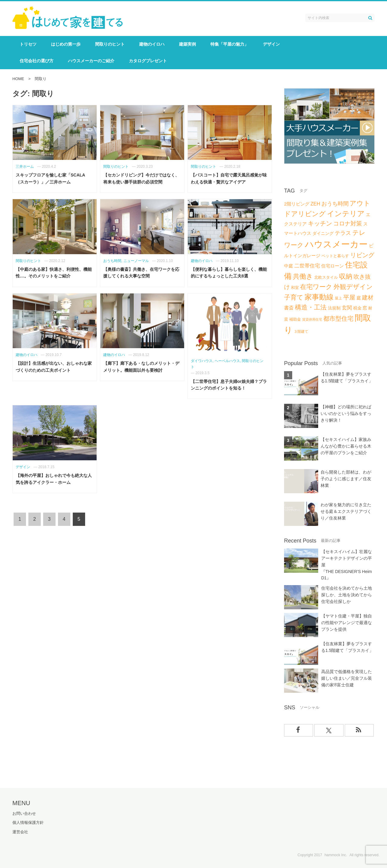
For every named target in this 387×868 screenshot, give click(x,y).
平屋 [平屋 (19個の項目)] (349, 297)
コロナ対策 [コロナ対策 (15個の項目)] (348, 223)
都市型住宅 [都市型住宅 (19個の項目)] (338, 319)
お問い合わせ (24, 813)
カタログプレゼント (148, 61)
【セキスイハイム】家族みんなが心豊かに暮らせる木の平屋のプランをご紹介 (346, 446)
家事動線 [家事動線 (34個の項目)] (319, 297)
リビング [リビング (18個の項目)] (362, 255)
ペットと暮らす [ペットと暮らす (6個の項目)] (335, 256)
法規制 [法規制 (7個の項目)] (334, 308)
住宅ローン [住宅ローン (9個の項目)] (333, 266)
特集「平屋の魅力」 (229, 44)
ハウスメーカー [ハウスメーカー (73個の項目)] (336, 244)
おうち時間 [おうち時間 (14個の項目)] (335, 204)
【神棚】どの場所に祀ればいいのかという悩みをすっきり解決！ (346, 413)
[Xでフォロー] (329, 730)
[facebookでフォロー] (299, 730)
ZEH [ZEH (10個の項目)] (315, 204)
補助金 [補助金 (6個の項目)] (295, 319)
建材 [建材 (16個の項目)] (368, 298)
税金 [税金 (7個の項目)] (357, 308)
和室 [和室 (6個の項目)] (295, 288)
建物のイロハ (152, 44)
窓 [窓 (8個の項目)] (365, 308)
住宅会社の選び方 (37, 61)
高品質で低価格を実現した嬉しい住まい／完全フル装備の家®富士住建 (347, 678)
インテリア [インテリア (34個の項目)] (346, 214)
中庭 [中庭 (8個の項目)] (289, 266)
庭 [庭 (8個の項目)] (359, 298)
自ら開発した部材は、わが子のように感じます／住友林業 (346, 479)
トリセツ (28, 44)
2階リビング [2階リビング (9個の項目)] (297, 204)
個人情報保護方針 (28, 822)
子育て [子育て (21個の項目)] (294, 297)
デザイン (271, 44)
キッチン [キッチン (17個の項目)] (320, 223)
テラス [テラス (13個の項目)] (343, 233)
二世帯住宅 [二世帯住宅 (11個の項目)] (307, 266)
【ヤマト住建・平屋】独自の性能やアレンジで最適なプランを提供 (347, 623)
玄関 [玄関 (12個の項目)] (347, 308)
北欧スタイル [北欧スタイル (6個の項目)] (326, 277)
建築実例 (187, 44)
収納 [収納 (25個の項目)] (346, 276)
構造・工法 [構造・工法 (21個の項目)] (311, 307)
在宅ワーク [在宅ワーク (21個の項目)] (316, 287)
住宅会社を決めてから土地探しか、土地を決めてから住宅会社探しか (347, 595)
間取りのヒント (110, 44)
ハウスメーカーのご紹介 (91, 61)
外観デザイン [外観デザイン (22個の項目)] (353, 287)
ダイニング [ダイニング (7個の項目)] (323, 233)
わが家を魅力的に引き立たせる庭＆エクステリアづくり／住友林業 (346, 511)
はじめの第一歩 (66, 44)
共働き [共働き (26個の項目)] (303, 276)
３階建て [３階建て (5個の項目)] (301, 332)
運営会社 (20, 831)
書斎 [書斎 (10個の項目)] (289, 308)
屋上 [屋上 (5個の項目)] (338, 298)
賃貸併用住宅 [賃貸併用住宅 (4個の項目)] (312, 319)
